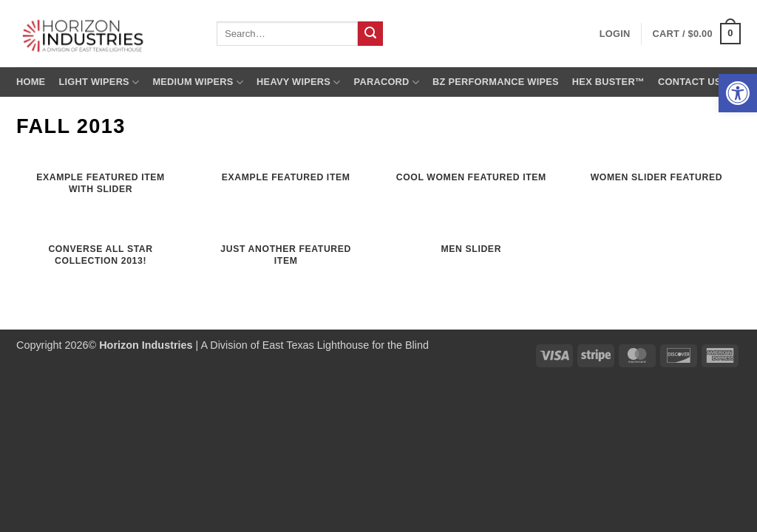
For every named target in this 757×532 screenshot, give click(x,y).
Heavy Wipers (298, 82)
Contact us (690, 82)
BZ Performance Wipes (496, 82)
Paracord (387, 82)
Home (31, 82)
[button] (738, 93)
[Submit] (370, 34)
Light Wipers (99, 82)
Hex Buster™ (608, 82)
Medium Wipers (198, 82)
